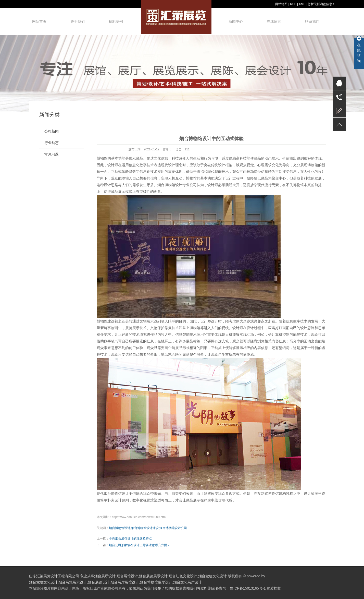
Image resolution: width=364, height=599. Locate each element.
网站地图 (281, 4)
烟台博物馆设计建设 (145, 528)
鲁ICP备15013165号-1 (248, 588)
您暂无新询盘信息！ (321, 4)
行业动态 (52, 143)
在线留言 (274, 21)
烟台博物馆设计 (170, 185)
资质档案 (274, 588)
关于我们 (78, 21)
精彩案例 (116, 21)
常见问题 (52, 154)
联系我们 (312, 21)
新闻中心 (236, 21)
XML (302, 4)
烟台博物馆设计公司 (173, 528)
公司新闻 (52, 131)
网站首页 (39, 21)
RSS (293, 4)
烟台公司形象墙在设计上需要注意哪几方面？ (140, 545)
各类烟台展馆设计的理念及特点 (130, 538)
